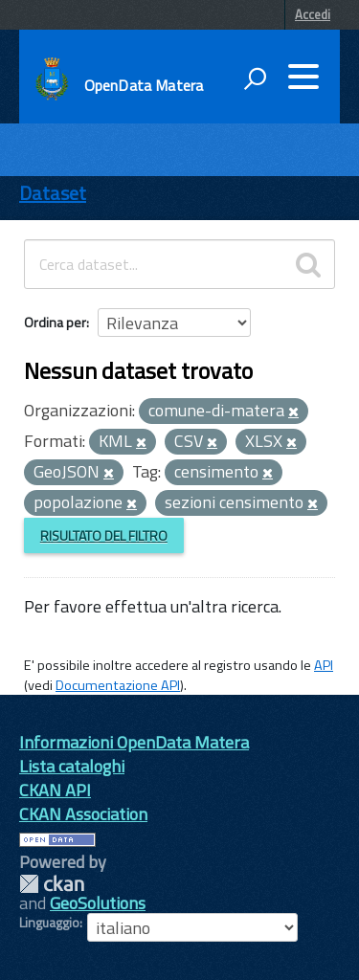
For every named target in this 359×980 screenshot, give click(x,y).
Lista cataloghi (72, 766)
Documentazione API (118, 685)
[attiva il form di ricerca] (255, 78)
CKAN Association (83, 814)
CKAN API (55, 790)
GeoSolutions (98, 903)
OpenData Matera (144, 85)
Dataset (53, 193)
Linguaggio (49, 923)
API (324, 665)
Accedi (313, 14)
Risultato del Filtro (104, 535)
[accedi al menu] (303, 77)
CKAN (52, 884)
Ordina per (55, 322)
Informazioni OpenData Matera (134, 742)
